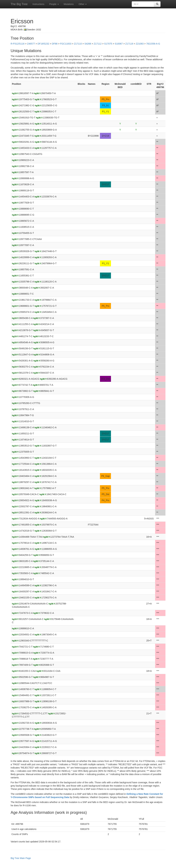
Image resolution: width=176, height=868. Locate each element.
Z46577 (31, 44)
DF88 (55, 44)
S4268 (88, 44)
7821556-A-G (153, 44)
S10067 (119, 44)
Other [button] (83, 4)
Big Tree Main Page (21, 858)
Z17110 (78, 44)
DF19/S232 (43, 44)
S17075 (108, 44)
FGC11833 (66, 44)
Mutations (69, 4)
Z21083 (140, 44)
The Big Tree (19, 4)
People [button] (54, 4)
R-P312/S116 (18, 44)
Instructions (39, 4)
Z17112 (98, 44)
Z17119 (129, 44)
